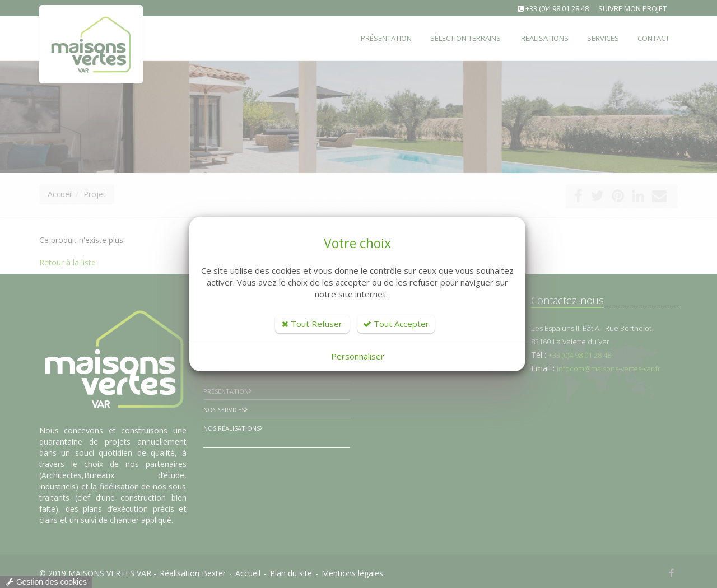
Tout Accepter (396, 324)
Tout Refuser (312, 324)
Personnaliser (358, 356)
